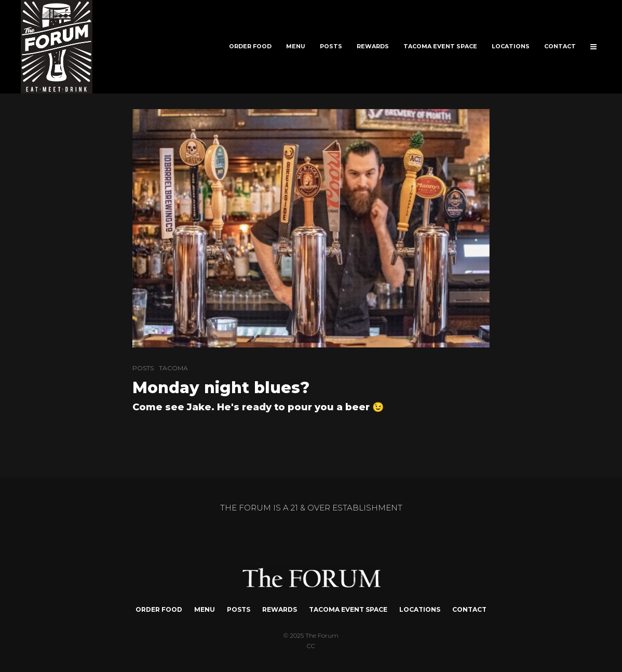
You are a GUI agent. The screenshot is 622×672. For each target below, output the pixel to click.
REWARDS (373, 46)
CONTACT (560, 46)
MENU (296, 46)
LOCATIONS (511, 46)
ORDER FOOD (250, 46)
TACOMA (173, 368)
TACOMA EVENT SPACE (440, 46)
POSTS (331, 46)
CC (311, 646)
